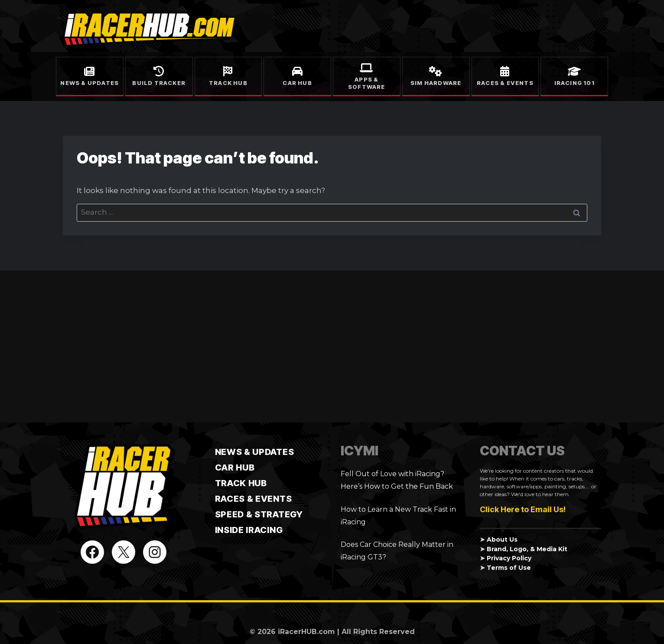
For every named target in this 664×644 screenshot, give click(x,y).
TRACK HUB (241, 483)
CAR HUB (235, 467)
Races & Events (505, 83)
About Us (502, 539)
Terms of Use (510, 568)
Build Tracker (159, 83)
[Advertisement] (332, 347)
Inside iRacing (249, 530)
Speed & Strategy (259, 514)
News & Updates (90, 83)
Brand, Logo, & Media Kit (527, 549)
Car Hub (297, 83)
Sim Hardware (436, 83)
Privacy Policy (510, 558)
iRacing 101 (574, 83)
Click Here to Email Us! (523, 509)
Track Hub (228, 83)
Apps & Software (367, 83)
